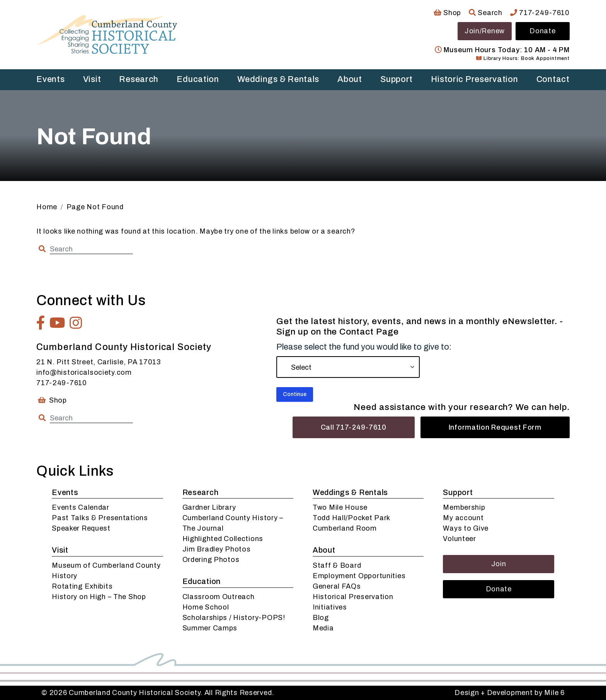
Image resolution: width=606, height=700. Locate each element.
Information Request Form (495, 427)
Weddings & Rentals (278, 79)
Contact (553, 79)
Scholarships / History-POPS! (234, 618)
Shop (447, 13)
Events (50, 79)
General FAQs (337, 586)
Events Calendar (81, 507)
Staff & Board (337, 565)
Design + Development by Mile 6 (510, 693)
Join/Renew (485, 31)
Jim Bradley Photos (217, 549)
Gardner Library (209, 507)
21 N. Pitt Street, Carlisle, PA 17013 (99, 362)
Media (323, 628)
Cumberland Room (345, 528)
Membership (464, 507)
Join (499, 564)
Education (198, 79)
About (350, 79)
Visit (92, 79)
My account (463, 518)
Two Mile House (340, 507)
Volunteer (459, 539)
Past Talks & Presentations (100, 518)
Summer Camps (210, 628)
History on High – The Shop (99, 597)
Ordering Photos (211, 560)
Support (397, 79)
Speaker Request (81, 528)
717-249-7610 (540, 13)
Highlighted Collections (223, 539)
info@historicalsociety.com (84, 372)
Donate (542, 31)
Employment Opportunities (359, 576)
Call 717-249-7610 (354, 427)
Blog (321, 618)
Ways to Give (466, 528)
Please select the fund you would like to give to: (364, 347)
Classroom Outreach (219, 597)
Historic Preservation (474, 79)
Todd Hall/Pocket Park (352, 518)
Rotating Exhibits (82, 586)
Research (139, 79)
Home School (206, 607)
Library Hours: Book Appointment (523, 58)
